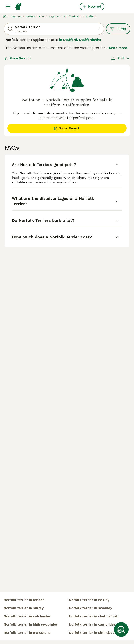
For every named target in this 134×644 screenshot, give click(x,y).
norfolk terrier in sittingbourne (94, 633)
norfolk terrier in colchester (27, 616)
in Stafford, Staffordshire (80, 40)
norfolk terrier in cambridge (92, 624)
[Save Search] (121, 629)
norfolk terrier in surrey (24, 608)
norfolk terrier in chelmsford (93, 616)
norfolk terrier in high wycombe (30, 624)
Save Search (17, 58)
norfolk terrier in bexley (89, 600)
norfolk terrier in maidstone (27, 633)
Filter (118, 29)
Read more (118, 48)
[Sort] (120, 58)
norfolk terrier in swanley (90, 608)
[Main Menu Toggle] (8, 7)
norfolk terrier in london (24, 600)
